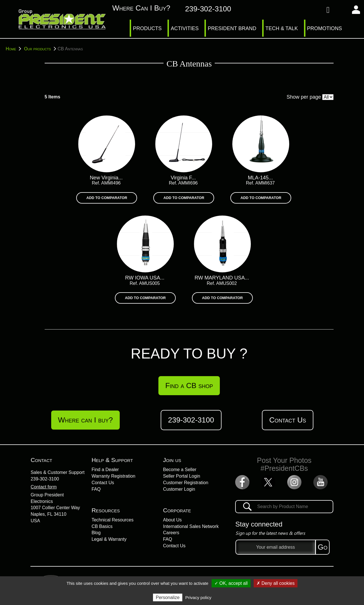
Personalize (168, 597)
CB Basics (102, 526)
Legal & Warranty (109, 539)
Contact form (44, 487)
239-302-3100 (45, 479)
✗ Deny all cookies (276, 583)
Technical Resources (113, 520)
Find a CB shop (189, 386)
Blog (96, 533)
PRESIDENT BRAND (232, 28)
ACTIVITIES (185, 28)
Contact (42, 460)
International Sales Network (191, 526)
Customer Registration (186, 483)
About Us (172, 520)
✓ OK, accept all (231, 583)
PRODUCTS (147, 28)
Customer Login (179, 489)
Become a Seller (180, 470)
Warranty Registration (113, 476)
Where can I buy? (135, 8)
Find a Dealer (105, 470)
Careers (171, 533)
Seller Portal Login (182, 476)
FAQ (96, 489)
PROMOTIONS (325, 28)
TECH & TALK (282, 28)
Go (322, 547)
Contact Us (288, 420)
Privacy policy (198, 597)
